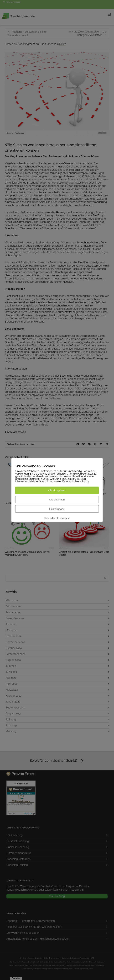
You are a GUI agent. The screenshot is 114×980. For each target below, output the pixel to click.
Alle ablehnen (57, 500)
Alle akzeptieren (57, 490)
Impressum (64, 518)
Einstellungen (57, 509)
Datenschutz (50, 518)
